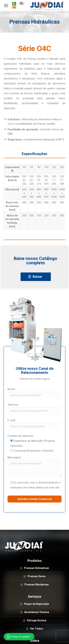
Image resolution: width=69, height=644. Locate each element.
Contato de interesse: (21, 436)
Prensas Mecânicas (37, 585)
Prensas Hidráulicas (37, 568)
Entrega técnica (37, 620)
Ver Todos (37, 629)
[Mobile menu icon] (6, 5)
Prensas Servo (37, 576)
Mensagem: (15, 457)
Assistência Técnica (37, 612)
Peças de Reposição (37, 604)
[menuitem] (14, 4)
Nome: (11, 389)
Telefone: (13, 405)
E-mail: (12, 420)
